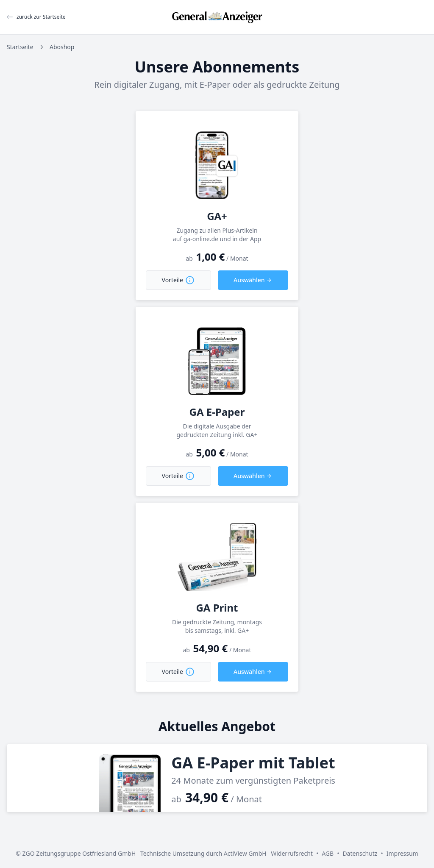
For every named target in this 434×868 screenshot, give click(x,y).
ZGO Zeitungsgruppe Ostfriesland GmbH (79, 853)
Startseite (20, 47)
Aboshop (62, 47)
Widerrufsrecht (292, 853)
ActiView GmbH (245, 853)
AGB (328, 853)
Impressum (402, 853)
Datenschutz (360, 853)
